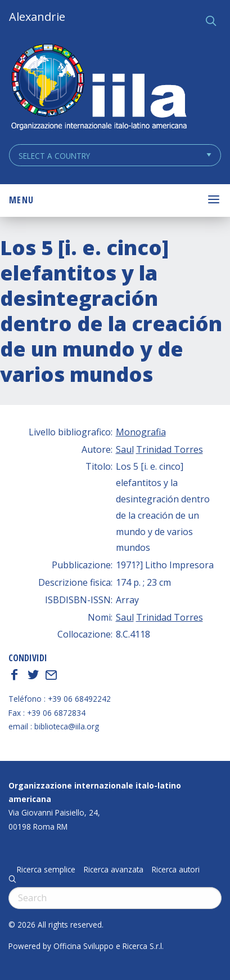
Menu (21, 200)
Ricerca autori (176, 870)
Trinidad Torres (170, 449)
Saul (125, 449)
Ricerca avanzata (114, 870)
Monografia (141, 432)
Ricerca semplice (46, 870)
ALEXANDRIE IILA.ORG (98, 88)
